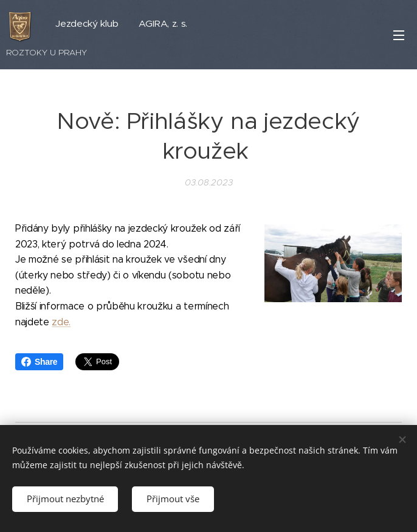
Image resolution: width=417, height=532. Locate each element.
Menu (399, 35)
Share (39, 362)
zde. (61, 322)
